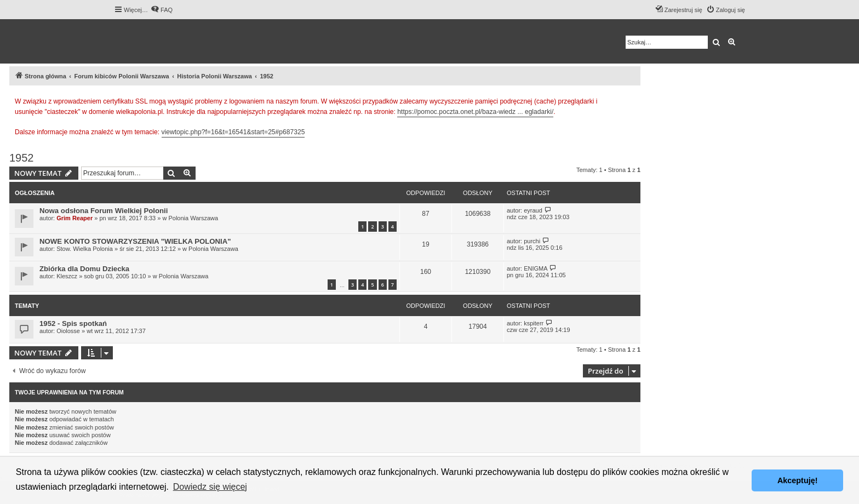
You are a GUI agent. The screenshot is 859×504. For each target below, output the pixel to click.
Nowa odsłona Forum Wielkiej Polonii (104, 211)
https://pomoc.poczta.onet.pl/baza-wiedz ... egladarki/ (475, 112)
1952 (22, 158)
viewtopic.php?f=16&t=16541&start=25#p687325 (233, 132)
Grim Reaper (75, 218)
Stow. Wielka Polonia (85, 249)
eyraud (533, 210)
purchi (532, 241)
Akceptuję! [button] (798, 480)
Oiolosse (68, 331)
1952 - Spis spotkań (73, 323)
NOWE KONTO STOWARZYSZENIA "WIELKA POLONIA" (135, 241)
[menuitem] (162, 10)
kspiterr (534, 323)
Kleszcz (67, 276)
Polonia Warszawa (193, 218)
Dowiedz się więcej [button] (210, 487)
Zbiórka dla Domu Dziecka (84, 269)
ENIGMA (536, 268)
